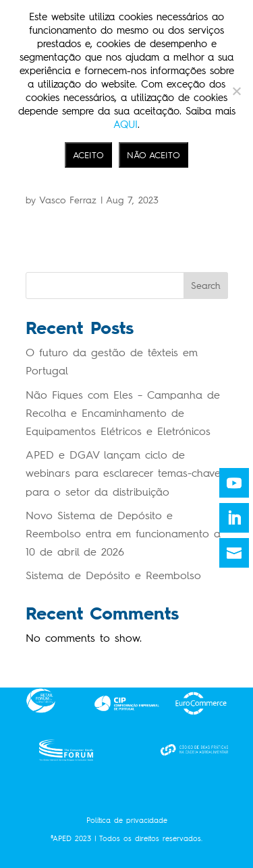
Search (206, 286)
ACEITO (88, 155)
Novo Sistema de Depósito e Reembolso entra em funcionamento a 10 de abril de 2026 (123, 534)
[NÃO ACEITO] (236, 91)
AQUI (125, 125)
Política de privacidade (127, 821)
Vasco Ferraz (68, 200)
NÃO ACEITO (153, 155)
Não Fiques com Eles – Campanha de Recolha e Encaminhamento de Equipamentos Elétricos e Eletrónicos (123, 413)
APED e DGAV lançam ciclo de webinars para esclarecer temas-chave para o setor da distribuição (123, 473)
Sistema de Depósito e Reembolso (113, 575)
